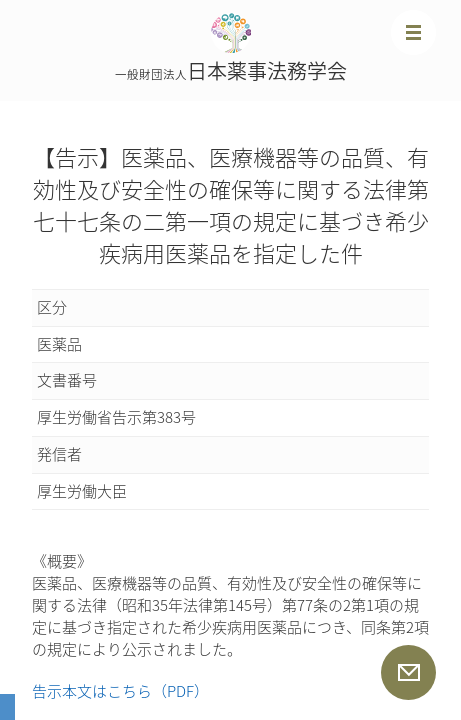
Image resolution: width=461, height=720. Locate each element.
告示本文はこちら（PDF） (120, 691)
